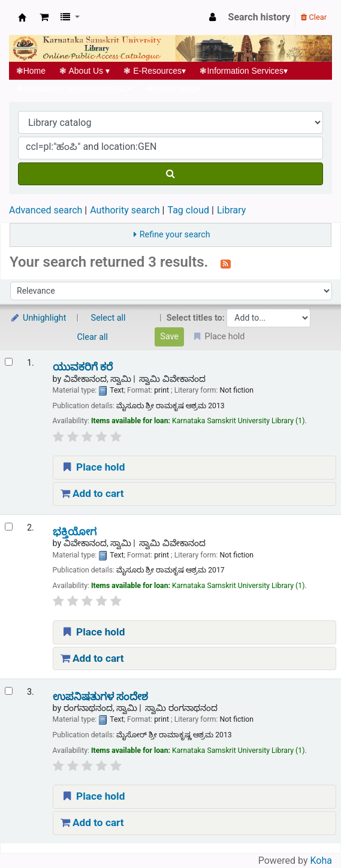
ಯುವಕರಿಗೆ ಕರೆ (83, 367)
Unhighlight (38, 318)
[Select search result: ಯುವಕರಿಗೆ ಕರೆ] (9, 362)
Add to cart (92, 493)
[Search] (170, 174)
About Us (85, 71)
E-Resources (155, 71)
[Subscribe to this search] (226, 263)
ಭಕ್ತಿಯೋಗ (75, 532)
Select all (108, 318)
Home (31, 71)
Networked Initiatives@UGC (74, 89)
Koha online (22, 17)
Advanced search (46, 210)
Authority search (125, 210)
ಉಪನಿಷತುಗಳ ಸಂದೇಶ (100, 697)
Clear (314, 17)
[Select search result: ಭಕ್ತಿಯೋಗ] (9, 527)
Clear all (93, 337)
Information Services (244, 71)
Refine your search (175, 235)
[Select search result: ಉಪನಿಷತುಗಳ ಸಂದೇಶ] (9, 691)
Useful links (173, 89)
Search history (259, 17)
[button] (44, 17)
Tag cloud (188, 210)
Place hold (93, 467)
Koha (321, 861)
